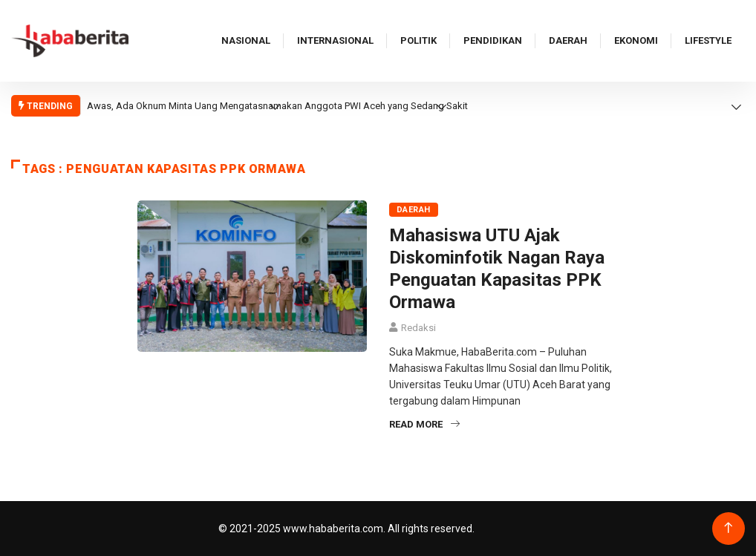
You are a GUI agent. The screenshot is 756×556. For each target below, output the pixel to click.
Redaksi (418, 328)
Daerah (568, 40)
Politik (418, 40)
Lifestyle (708, 40)
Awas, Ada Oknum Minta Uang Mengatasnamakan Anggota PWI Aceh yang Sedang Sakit (277, 106)
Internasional (335, 40)
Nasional (246, 40)
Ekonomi (636, 40)
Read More (424, 424)
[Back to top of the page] (728, 528)
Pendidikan (493, 40)
